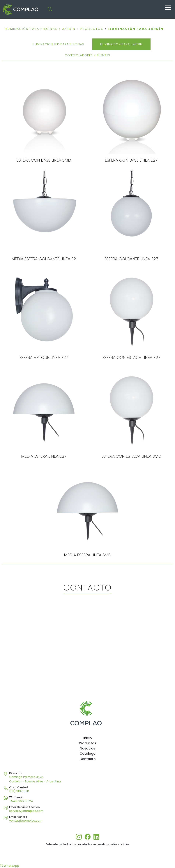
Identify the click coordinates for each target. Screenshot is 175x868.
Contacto (88, 759)
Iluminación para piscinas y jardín (40, 29)
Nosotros (87, 748)
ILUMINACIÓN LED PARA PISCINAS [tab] (58, 44)
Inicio (88, 738)
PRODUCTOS (92, 29)
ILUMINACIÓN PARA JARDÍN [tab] (121, 44)
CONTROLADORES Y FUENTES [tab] (87, 55)
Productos (88, 743)
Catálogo (88, 754)
